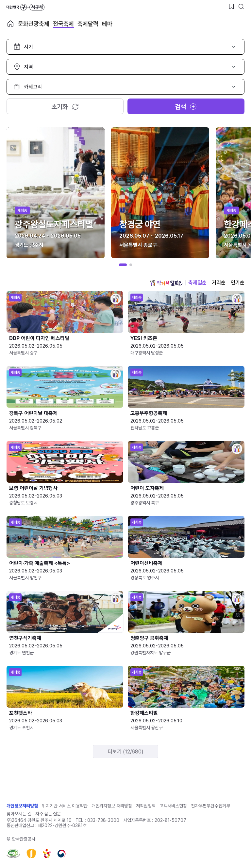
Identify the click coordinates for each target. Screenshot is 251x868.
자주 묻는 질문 (48, 814)
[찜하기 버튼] (231, 7)
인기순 (238, 283)
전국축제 (63, 24)
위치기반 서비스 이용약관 (65, 806)
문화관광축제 (34, 24)
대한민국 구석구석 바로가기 (25, 7)
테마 (107, 24)
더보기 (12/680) (126, 752)
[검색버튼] (241, 7)
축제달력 (88, 24)
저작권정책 (146, 806)
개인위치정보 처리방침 (112, 806)
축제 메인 (10, 24)
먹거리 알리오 (166, 283)
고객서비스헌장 (173, 806)
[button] (123, 265)
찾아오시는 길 (19, 814)
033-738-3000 (103, 820)
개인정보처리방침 (22, 806)
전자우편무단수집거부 (210, 806)
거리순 (219, 283)
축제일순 (197, 283)
